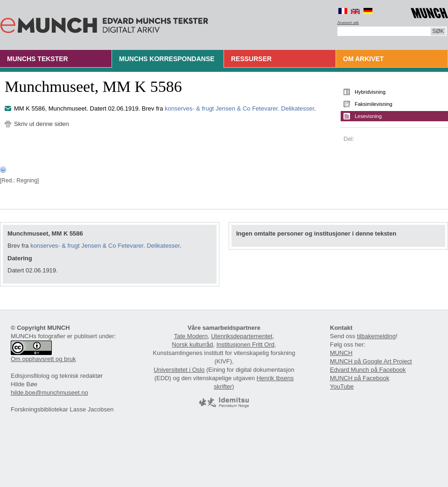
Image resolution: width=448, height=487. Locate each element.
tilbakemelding (376, 336)
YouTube (342, 386)
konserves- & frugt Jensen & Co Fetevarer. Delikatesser (239, 108)
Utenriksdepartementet (242, 336)
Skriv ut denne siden (42, 124)
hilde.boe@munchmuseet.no (49, 393)
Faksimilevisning (374, 104)
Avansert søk (348, 22)
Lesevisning (368, 116)
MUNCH (341, 353)
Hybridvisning (370, 92)
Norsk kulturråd (192, 344)
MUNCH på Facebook (360, 378)
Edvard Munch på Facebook (368, 370)
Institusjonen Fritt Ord (245, 344)
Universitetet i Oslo (179, 370)
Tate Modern (191, 336)
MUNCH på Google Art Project (371, 361)
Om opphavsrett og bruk (43, 359)
